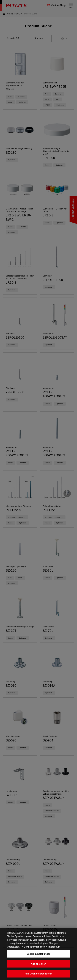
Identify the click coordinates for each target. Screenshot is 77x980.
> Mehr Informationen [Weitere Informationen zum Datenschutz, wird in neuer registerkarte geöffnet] (33, 947)
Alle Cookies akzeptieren (38, 974)
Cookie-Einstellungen (38, 954)
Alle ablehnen (38, 964)
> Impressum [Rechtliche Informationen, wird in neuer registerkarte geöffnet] (53, 947)
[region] (38, 954)
